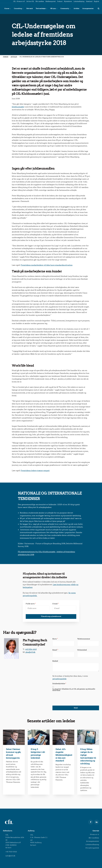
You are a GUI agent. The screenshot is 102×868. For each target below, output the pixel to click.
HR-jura (54, 8)
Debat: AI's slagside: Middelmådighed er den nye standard (64, 755)
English (96, 1)
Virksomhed (82, 650)
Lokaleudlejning (79, 1)
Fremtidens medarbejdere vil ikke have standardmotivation (47, 265)
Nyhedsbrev (68, 1)
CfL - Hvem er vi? (19, 1)
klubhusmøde (18, 107)
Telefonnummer (84, 639)
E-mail (56, 604)
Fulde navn (31, 604)
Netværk (30, 8)
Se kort (8, 848)
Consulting (19, 8)
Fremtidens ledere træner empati (35, 471)
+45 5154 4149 (31, 649)
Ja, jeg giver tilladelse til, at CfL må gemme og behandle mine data (74, 690)
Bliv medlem (40, 1)
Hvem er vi (95, 834)
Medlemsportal (50, 1)
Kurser (8, 8)
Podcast (60, 1)
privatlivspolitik (59, 679)
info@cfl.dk (10, 856)
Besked (55, 661)
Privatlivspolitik (92, 848)
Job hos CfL (30, 1)
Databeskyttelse (59, 684)
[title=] (99, 8)
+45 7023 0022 (11, 852)
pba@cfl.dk (30, 652)
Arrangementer (88, 8)
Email (55, 650)
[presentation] (68, 696)
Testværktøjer (41, 8)
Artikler (76, 8)
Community (66, 8)
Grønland (89, 1)
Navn (55, 639)
